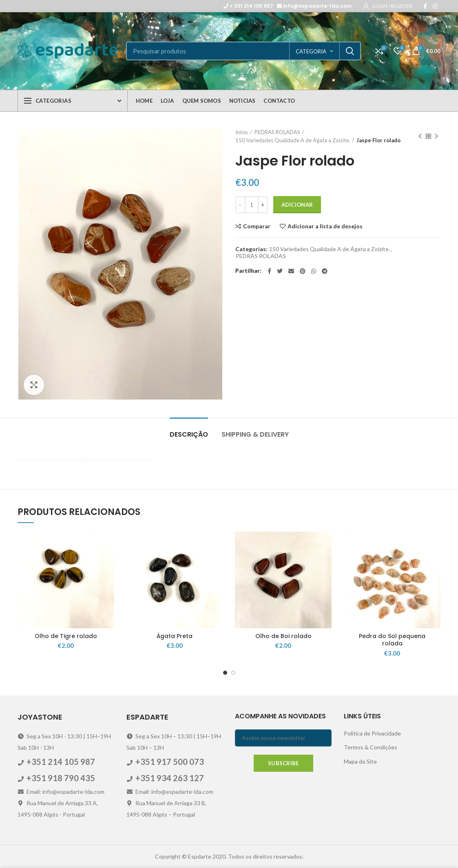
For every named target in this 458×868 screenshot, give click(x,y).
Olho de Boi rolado (283, 636)
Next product (436, 136)
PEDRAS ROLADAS (277, 132)
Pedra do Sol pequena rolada (392, 640)
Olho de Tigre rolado (66, 636)
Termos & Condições (371, 747)
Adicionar (297, 205)
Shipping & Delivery (255, 434)
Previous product (420, 136)
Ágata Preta (175, 636)
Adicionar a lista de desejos (325, 226)
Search (350, 51)
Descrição (189, 434)
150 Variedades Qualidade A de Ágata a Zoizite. (293, 140)
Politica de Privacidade (372, 733)
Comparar (257, 226)
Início (242, 132)
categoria (311, 51)
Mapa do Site (360, 761)
